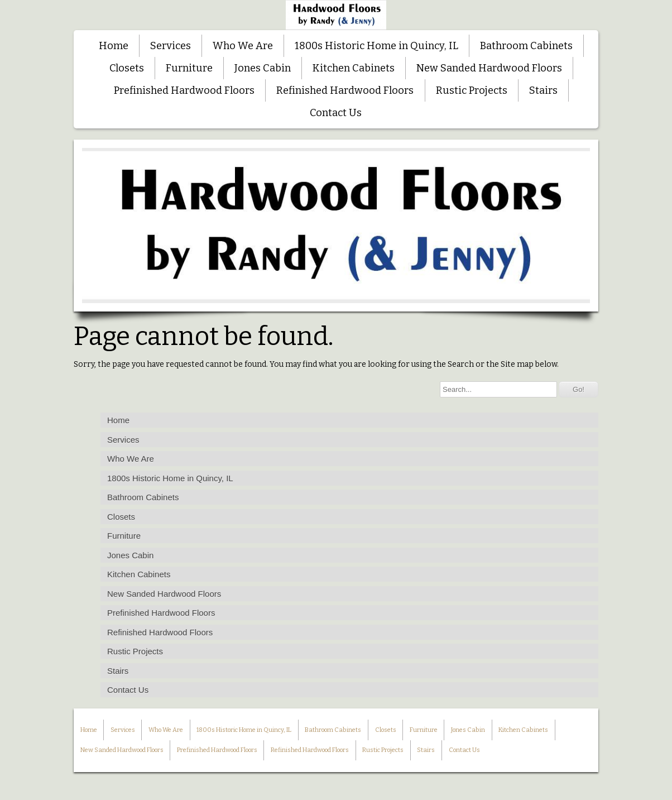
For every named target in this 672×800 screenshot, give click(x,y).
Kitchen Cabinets (354, 68)
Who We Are (243, 46)
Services (171, 46)
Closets (127, 68)
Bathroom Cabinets (526, 46)
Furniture (189, 68)
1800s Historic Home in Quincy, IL (376, 46)
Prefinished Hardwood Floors (184, 90)
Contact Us (336, 113)
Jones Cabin (263, 68)
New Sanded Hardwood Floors (489, 68)
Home (114, 46)
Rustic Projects (472, 90)
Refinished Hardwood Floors (345, 90)
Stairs (543, 90)
